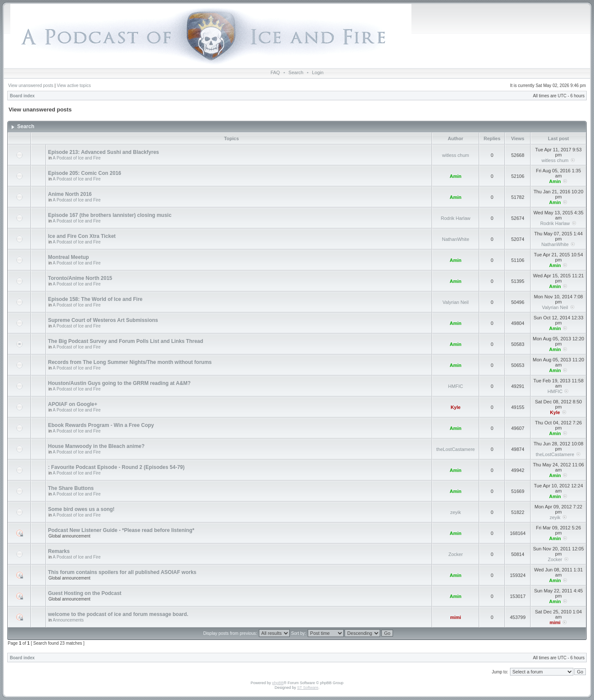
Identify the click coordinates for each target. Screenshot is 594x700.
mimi (456, 617)
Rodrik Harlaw (455, 218)
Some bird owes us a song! (81, 509)
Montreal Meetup (68, 257)
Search (296, 72)
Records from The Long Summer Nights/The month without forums (130, 362)
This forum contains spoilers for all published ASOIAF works (122, 572)
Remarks (59, 551)
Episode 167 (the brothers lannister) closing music (110, 215)
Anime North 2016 (70, 194)
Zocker (456, 554)
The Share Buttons (71, 488)
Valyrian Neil (456, 302)
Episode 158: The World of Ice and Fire (95, 299)
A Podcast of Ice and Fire (77, 158)
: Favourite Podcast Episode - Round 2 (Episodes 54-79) (116, 467)
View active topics (74, 86)
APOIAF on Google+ (73, 404)
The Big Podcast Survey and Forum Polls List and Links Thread (126, 341)
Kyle (455, 407)
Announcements (68, 620)
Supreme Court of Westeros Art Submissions (103, 320)
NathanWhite (456, 239)
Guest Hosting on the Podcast (85, 593)
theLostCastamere (456, 449)
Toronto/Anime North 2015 (80, 278)
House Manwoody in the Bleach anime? (96, 446)
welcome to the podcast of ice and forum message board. (118, 614)
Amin (456, 176)
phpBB (278, 683)
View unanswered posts (31, 86)
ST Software (307, 688)
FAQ (275, 72)
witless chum (456, 155)
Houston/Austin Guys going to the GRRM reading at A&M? (119, 383)
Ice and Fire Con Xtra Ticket (82, 236)
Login (318, 72)
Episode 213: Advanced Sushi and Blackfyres (103, 152)
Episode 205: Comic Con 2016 (85, 173)
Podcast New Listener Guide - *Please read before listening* (121, 530)
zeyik (455, 512)
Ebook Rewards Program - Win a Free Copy (101, 425)
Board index (22, 96)
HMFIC (456, 386)
